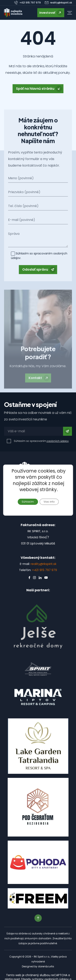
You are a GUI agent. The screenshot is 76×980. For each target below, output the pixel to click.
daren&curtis (46, 966)
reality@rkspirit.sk (43, 564)
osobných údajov (58, 441)
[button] (70, 13)
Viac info (49, 501)
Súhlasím (28, 501)
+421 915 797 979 (44, 570)
